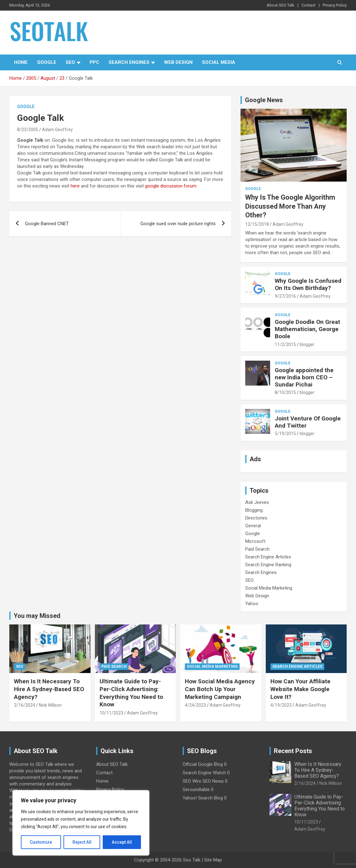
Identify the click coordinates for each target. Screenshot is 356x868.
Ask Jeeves (257, 502)
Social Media (219, 62)
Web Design (178, 62)
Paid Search (257, 549)
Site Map (213, 860)
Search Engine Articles (268, 557)
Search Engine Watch (204, 773)
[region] (81, 823)
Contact (309, 5)
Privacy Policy (335, 5)
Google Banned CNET (47, 224)
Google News (264, 100)
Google (47, 62)
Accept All (122, 842)
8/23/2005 (28, 130)
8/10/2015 (285, 392)
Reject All (82, 842)
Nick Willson (50, 705)
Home (21, 62)
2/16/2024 (25, 705)
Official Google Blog (203, 764)
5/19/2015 (285, 434)
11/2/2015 (285, 344)
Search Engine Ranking (268, 565)
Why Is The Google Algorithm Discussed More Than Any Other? (290, 206)
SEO (70, 62)
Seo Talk (192, 860)
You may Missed (37, 616)
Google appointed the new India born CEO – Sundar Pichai (304, 377)
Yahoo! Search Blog (203, 798)
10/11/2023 (111, 713)
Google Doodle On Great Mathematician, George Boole (307, 329)
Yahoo (252, 604)
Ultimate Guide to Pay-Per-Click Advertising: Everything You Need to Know (131, 693)
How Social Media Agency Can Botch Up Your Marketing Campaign (220, 689)
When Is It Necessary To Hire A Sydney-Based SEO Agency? (49, 689)
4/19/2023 (281, 705)
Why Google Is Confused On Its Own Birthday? (308, 284)
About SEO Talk (281, 5)
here (75, 186)
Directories (256, 518)
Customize (41, 842)
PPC (94, 62)
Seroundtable (196, 790)
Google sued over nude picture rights (178, 224)
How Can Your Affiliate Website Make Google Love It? (300, 689)
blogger (307, 344)
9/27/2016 (285, 296)
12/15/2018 (257, 224)
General (253, 526)
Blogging (254, 510)
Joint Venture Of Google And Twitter (308, 422)
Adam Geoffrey (57, 130)
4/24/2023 (195, 705)
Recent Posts (293, 751)
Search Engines (129, 62)
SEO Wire (192, 781)
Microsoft (255, 541)
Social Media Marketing (269, 588)
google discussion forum (171, 186)
